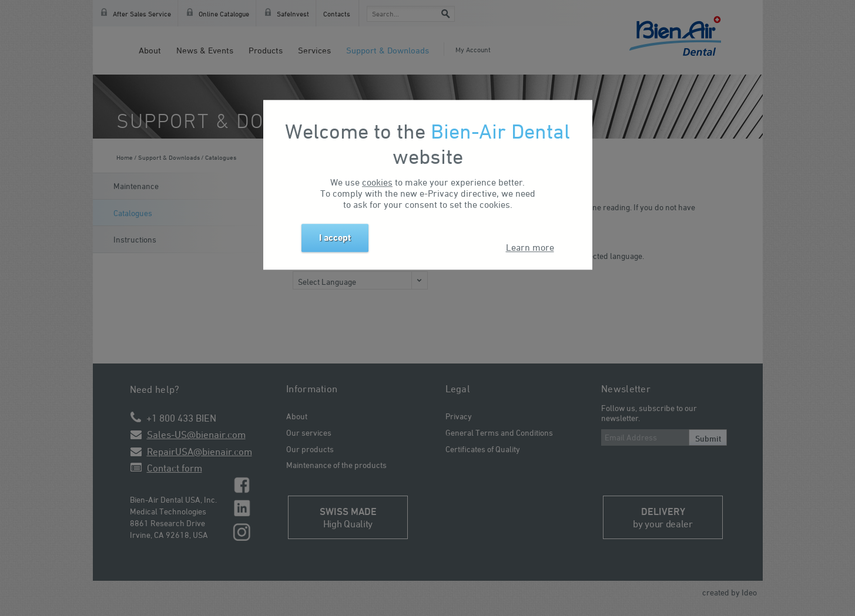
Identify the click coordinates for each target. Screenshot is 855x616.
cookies (377, 182)
